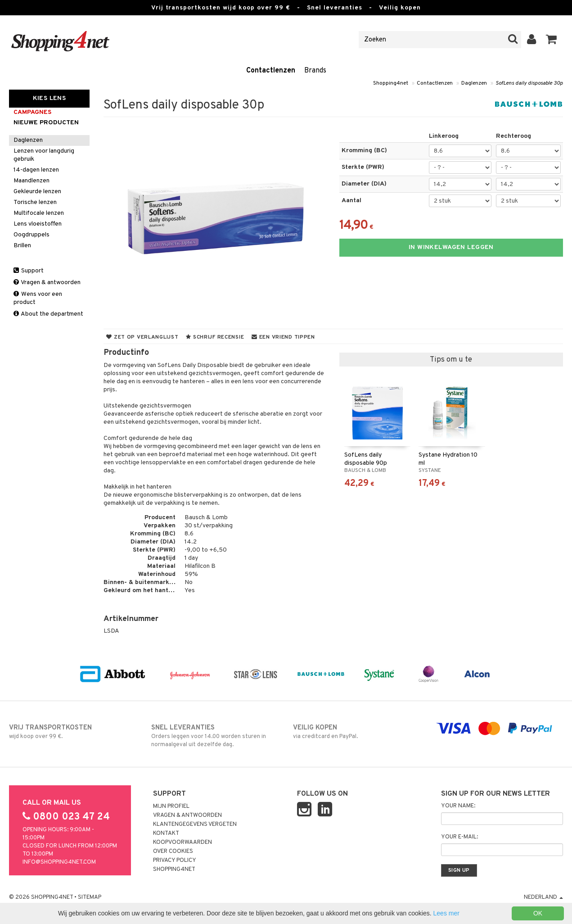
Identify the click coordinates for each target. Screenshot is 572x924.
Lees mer (446, 913)
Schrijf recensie (215, 337)
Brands (315, 71)
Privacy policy (175, 861)
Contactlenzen (271, 71)
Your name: (458, 806)
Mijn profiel (171, 806)
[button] (552, 40)
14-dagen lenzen (36, 170)
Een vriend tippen (283, 337)
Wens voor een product (38, 298)
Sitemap (90, 897)
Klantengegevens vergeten (195, 824)
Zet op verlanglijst (142, 337)
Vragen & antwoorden (47, 283)
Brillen (22, 246)
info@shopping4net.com (59, 862)
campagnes (32, 112)
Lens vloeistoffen (38, 224)
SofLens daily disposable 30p (529, 83)
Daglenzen (474, 83)
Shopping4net (391, 83)
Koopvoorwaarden (182, 842)
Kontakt (166, 833)
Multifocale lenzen (39, 213)
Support (29, 271)
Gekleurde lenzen (37, 192)
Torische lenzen (35, 202)
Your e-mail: (459, 837)
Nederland (543, 897)
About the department (48, 314)
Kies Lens (50, 98)
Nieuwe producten (46, 123)
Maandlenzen (32, 181)
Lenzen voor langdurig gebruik (44, 155)
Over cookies (173, 852)
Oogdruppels (32, 235)
